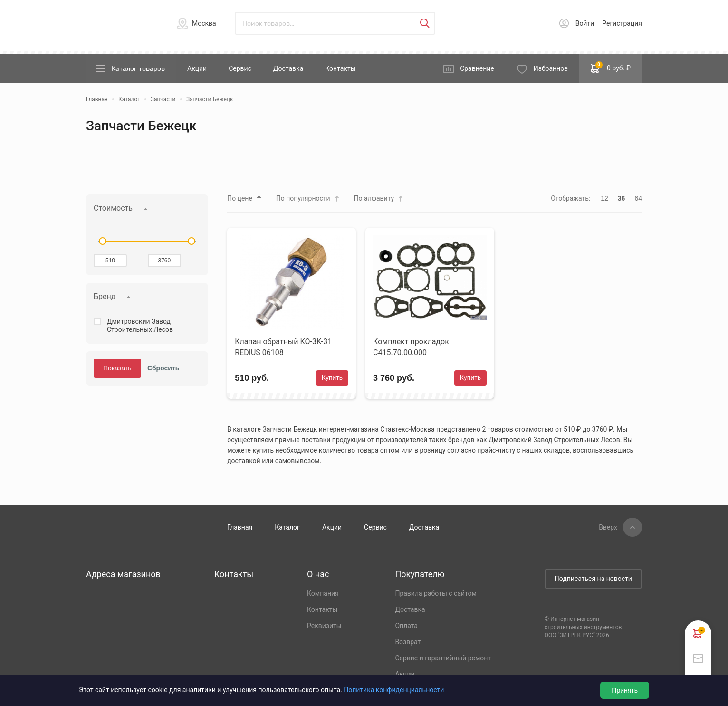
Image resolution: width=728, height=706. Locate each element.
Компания (323, 593)
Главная (240, 527)
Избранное (551, 68)
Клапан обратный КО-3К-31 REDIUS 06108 (283, 347)
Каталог (287, 527)
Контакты (340, 68)
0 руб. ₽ (611, 68)
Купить (332, 377)
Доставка (288, 68)
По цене (240, 198)
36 (622, 198)
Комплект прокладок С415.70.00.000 (411, 347)
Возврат (408, 642)
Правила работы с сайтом (436, 593)
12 (604, 198)
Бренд (105, 296)
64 (638, 198)
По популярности (303, 198)
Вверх (608, 527)
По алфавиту (374, 198)
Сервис (240, 68)
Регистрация (622, 23)
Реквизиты (324, 626)
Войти (585, 23)
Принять (625, 690)
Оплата (406, 626)
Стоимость (113, 208)
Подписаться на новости (593, 579)
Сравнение (477, 68)
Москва (204, 23)
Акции (197, 68)
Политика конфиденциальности (394, 690)
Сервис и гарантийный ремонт (443, 658)
